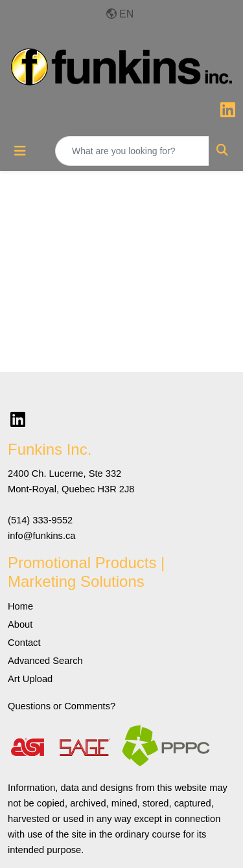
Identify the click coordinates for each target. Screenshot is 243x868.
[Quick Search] (132, 151)
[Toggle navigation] (20, 151)
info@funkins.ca (42, 536)
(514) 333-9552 (40, 520)
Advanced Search (45, 661)
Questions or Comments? (62, 706)
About (20, 624)
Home (20, 606)
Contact (24, 643)
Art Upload (30, 679)
